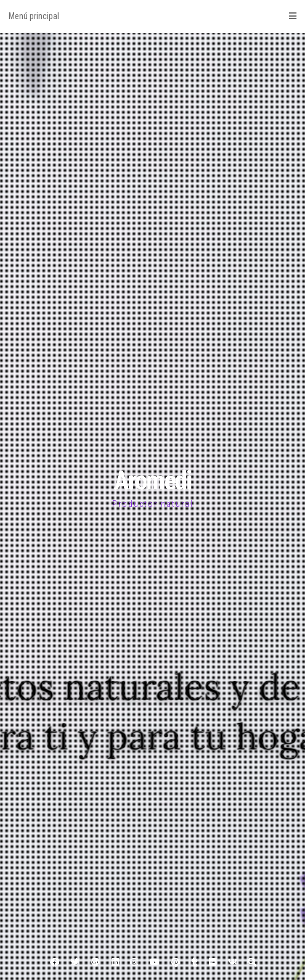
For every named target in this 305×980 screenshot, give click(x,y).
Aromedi (152, 481)
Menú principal (152, 16)
